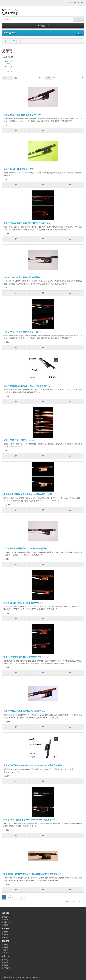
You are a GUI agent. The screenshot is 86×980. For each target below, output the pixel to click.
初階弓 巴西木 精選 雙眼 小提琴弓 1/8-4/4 (22, 115)
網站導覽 (5, 937)
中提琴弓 (11, 64)
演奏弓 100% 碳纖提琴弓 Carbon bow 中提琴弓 (25, 548)
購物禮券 (5, 947)
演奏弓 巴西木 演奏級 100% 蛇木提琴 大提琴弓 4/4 (26, 657)
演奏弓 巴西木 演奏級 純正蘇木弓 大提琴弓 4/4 (24, 711)
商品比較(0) (8, 72)
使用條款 (5, 925)
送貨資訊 (5, 920)
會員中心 (5, 960)
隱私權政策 (6, 922)
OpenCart (29, 977)
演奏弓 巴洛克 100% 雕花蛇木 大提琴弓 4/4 (23, 603)
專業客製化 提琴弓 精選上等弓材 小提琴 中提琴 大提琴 (28, 494)
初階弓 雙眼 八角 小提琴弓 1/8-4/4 (19, 440)
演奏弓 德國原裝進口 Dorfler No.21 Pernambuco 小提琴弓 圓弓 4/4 (34, 765)
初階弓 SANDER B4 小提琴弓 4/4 (18, 169)
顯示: (48, 78)
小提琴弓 (11, 61)
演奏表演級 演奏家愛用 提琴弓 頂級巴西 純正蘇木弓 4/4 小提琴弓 (32, 874)
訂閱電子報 (6, 968)
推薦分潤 (5, 950)
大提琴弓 (11, 67)
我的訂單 (5, 962)
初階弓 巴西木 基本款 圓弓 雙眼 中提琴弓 (22, 277)
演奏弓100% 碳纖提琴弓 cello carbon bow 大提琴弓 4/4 (29, 820)
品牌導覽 (5, 945)
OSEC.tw (37, 977)
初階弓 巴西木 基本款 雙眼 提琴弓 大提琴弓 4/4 (24, 332)
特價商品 (5, 953)
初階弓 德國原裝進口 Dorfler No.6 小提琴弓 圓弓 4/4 (27, 386)
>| (22, 897)
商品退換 (5, 935)
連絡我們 (5, 932)
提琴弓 (15, 41)
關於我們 (5, 917)
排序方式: (7, 78)
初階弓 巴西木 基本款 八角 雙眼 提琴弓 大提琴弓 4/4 (27, 223)
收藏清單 (5, 965)
